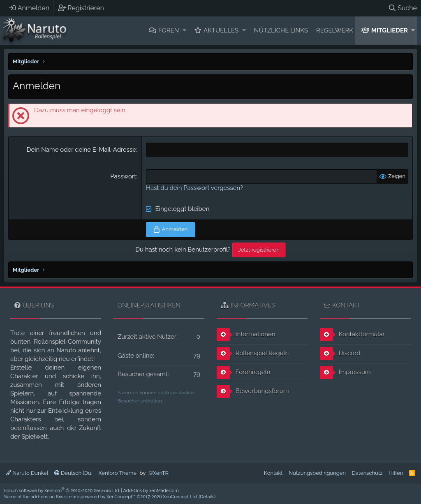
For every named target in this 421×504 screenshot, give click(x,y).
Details (207, 497)
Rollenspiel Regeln (253, 354)
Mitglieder (390, 30)
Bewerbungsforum (253, 391)
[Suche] (402, 8)
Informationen (246, 335)
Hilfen (396, 473)
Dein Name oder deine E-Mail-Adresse (81, 150)
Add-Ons (133, 491)
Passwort (123, 176)
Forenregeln (243, 372)
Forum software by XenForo (62, 491)
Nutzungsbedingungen (317, 473)
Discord (340, 354)
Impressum (345, 372)
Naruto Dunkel (27, 473)
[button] (184, 31)
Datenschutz (367, 473)
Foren (169, 30)
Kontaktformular (352, 335)
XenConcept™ (121, 497)
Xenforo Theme (118, 473)
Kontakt (273, 473)
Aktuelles (221, 30)
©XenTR (158, 473)
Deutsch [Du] (73, 473)
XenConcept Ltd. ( (181, 497)
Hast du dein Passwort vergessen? (194, 188)
